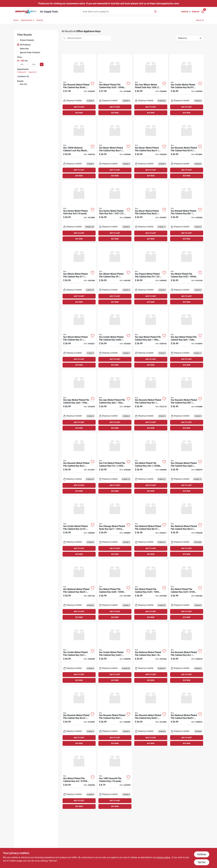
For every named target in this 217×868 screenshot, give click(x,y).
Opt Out (202, 862)
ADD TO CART (79, 107)
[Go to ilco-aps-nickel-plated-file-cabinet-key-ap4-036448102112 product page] (187, 337)
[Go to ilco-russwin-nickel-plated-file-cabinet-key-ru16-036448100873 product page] (79, 716)
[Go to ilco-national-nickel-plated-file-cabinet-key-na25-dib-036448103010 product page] (187, 716)
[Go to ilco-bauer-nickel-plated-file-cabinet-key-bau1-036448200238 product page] (115, 148)
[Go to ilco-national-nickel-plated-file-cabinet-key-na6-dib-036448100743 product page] (151, 653)
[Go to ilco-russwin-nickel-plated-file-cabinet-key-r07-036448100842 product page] (187, 401)
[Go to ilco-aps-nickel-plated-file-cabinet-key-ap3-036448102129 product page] (79, 401)
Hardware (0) (23, 76)
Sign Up (196, 12)
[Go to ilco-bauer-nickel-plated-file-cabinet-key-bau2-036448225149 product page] (151, 211)
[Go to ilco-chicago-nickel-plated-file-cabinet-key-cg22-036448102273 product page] (187, 463)
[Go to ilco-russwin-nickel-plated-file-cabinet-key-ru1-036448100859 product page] (187, 653)
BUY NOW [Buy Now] (79, 113)
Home (16, 20)
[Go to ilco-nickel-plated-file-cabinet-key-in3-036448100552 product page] (79, 779)
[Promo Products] (18, 40)
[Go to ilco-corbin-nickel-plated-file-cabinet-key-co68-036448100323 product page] (115, 337)
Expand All (32, 72)
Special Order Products (30, 52)
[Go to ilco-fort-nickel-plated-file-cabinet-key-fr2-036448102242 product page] (115, 463)
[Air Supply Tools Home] (26, 12)
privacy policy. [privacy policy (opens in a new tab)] (164, 857)
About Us (200, 20)
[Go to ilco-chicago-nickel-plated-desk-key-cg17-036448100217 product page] (115, 527)
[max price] (34, 64)
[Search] (156, 11)
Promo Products (27, 40)
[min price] (22, 64)
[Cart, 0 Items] (203, 12)
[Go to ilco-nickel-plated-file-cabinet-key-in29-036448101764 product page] (115, 85)
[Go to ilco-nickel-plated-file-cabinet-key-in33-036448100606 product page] (151, 590)
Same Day (24, 49)
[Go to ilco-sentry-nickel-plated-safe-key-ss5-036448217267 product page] (115, 211)
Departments (27, 20)
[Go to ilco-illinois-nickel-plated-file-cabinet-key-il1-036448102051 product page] (79, 337)
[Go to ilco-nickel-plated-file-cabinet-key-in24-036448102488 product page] (187, 590)
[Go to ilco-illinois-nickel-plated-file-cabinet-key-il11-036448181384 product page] (79, 274)
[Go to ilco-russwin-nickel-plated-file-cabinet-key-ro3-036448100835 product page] (79, 463)
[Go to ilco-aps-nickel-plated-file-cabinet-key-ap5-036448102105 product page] (151, 337)
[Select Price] (42, 64)
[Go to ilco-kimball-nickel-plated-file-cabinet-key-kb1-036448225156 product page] (187, 211)
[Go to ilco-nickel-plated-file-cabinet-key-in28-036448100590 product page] (115, 590)
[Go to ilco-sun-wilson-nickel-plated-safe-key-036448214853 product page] (151, 85)
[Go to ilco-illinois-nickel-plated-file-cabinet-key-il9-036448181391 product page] (115, 274)
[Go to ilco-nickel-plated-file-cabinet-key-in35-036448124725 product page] (187, 274)
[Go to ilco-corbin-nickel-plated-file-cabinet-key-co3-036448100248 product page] (79, 653)
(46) (24, 84)
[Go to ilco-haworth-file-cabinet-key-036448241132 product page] (115, 779)
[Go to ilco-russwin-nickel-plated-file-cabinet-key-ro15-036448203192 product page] (187, 148)
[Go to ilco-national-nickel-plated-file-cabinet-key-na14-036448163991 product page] (151, 527)
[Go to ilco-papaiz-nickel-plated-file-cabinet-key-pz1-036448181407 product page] (151, 274)
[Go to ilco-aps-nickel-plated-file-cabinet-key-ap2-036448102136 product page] (115, 401)
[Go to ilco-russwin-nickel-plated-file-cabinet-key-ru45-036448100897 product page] (151, 716)
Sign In (185, 12)
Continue (202, 854)
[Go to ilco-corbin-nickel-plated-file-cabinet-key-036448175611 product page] (187, 85)
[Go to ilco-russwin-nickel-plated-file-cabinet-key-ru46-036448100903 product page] (79, 85)
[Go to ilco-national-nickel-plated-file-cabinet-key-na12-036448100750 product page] (187, 527)
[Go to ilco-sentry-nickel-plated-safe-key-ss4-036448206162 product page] (79, 211)
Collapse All (22, 72)
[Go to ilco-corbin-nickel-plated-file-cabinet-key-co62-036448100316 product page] (115, 653)
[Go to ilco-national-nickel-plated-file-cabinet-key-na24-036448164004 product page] (79, 590)
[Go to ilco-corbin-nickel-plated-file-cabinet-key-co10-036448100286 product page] (79, 527)
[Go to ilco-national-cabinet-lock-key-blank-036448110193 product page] (79, 148)
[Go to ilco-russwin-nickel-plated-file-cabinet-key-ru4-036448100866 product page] (115, 716)
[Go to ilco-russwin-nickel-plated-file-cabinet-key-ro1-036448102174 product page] (151, 401)
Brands (40, 20)
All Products (25, 45)
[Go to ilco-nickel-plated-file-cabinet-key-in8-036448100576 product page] (151, 463)
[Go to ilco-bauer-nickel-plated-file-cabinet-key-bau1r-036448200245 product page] (151, 148)
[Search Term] (119, 12)
